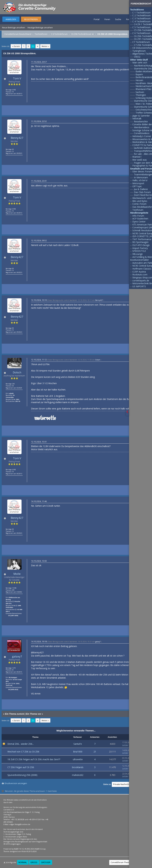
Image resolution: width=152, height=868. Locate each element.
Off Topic (137, 186)
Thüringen (141, 95)
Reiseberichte (141, 121)
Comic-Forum (139, 204)
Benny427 (17, 138)
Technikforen (41, 34)
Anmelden (11, 19)
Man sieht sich (140, 63)
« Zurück (16, 46)
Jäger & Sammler (141, 116)
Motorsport (138, 183)
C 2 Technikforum (141, 15)
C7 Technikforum (141, 42)
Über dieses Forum (142, 171)
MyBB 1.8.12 (19, 849)
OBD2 (137, 57)
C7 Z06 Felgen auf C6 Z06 (21, 767)
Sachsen (140, 92)
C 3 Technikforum (141, 18)
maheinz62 (78, 775)
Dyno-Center (139, 222)
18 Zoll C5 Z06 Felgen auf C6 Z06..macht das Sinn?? (34, 759)
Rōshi (24, 851)
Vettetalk (137, 118)
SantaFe (78, 744)
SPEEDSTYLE (139, 251)
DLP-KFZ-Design (141, 245)
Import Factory (140, 248)
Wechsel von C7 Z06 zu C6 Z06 (23, 752)
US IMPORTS (139, 286)
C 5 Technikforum (141, 27)
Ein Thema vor (33, 714)
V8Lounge (138, 254)
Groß (34, 862)
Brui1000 (78, 752)
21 (95, 752)
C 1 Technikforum (141, 13)
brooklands (78, 767)
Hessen (139, 80)
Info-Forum (138, 216)
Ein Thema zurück (15, 714)
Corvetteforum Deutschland (18, 34)
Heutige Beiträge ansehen (40, 28)
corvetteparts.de (141, 281)
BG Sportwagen (140, 242)
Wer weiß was (140, 160)
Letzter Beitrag (129, 745)
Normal (23, 862)
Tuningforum (139, 51)
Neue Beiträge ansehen (14, 28)
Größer (46, 862)
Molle (17, 574)
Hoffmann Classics (142, 269)
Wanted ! (137, 157)
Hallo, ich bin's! (140, 180)
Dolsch (17, 372)
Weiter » (45, 46)
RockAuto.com (140, 275)
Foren (107, 19)
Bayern (139, 74)
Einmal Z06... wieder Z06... (21, 744)
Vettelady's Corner (142, 136)
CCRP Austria (139, 272)
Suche (118, 19)
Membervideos (142, 127)
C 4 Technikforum (141, 21)
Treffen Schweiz (144, 113)
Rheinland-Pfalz (143, 89)
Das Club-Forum (142, 192)
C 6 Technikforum (59, 34)
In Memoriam (141, 177)
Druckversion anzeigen (16, 783)
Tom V (17, 78)
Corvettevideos (142, 133)
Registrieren (31, 19)
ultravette (78, 759)
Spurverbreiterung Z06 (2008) (22, 775)
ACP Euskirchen (140, 219)
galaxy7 (17, 656)
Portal (97, 19)
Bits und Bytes (140, 201)
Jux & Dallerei (141, 189)
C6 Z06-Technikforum (81, 34)
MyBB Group (40, 849)
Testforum (138, 210)
